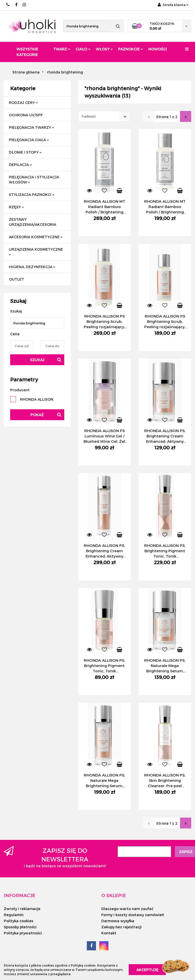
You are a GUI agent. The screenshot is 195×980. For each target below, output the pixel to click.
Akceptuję (147, 970)
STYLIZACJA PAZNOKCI (32, 195)
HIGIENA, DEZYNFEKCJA (32, 267)
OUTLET (17, 279)
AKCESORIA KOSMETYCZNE (36, 237)
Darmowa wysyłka (118, 921)
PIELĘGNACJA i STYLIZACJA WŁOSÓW (34, 180)
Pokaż (37, 415)
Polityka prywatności (23, 933)
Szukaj (37, 360)
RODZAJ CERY (23, 103)
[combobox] (104, 116)
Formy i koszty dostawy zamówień (133, 915)
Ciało (83, 49)
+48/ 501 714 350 (8, 5)
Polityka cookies (19, 921)
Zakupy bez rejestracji (121, 927)
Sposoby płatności (20, 927)
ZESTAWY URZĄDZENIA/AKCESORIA (32, 222)
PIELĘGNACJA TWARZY (31, 127)
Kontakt (109, 933)
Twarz (62, 49)
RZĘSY (16, 207)
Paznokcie (131, 49)
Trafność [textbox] (88, 116)
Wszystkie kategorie (27, 52)
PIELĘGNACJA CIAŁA (29, 140)
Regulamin (14, 915)
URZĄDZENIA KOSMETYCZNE (36, 251)
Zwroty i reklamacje (22, 909)
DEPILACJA (20, 165)
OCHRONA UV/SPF (26, 115)
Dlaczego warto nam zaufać (127, 909)
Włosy (104, 49)
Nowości (158, 49)
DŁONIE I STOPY (25, 152)
